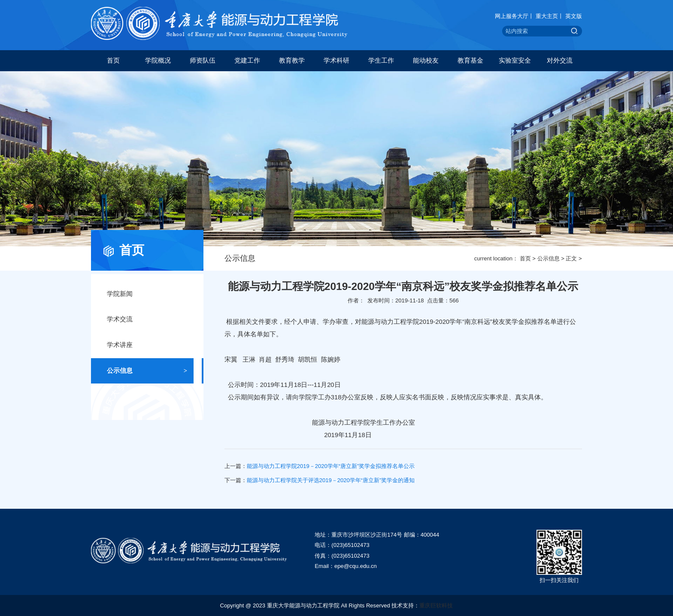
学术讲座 (147, 345)
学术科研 (336, 60)
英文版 (574, 16)
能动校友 (426, 60)
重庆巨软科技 (436, 605)
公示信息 (549, 258)
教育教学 (292, 60)
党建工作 (247, 60)
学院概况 (158, 60)
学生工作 (381, 60)
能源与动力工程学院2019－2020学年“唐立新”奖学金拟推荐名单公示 (331, 466)
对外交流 (560, 60)
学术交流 (147, 320)
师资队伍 (203, 60)
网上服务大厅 (512, 16)
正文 (571, 258)
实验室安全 (515, 60)
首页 (113, 60)
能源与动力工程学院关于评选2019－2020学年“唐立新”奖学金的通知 (331, 480)
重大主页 (547, 16)
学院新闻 (147, 294)
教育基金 (470, 60)
